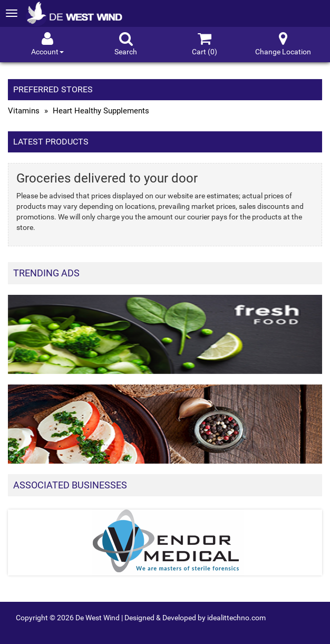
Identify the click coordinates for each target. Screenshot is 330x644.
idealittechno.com (236, 618)
